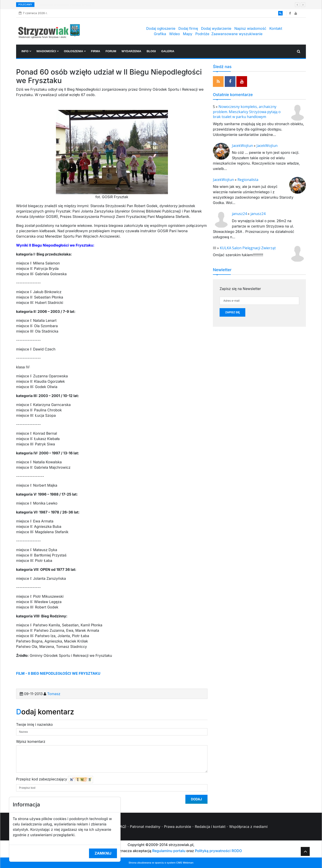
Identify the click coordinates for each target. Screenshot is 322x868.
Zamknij (103, 853)
